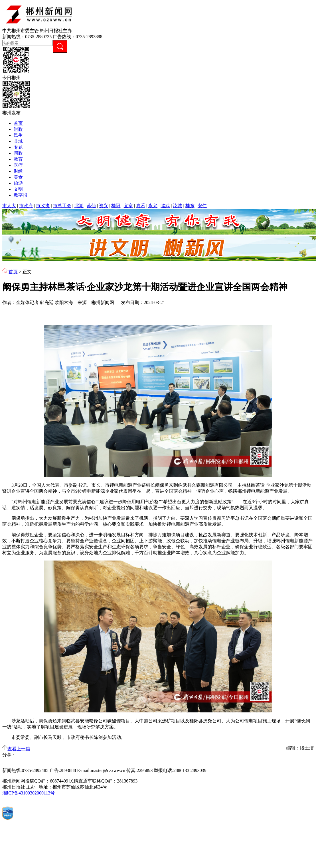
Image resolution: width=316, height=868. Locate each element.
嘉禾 (141, 206)
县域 (18, 141)
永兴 (153, 206)
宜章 (128, 206)
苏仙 (91, 206)
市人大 (9, 206)
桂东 (190, 206)
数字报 (21, 195)
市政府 (26, 206)
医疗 (18, 165)
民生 (18, 135)
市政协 (43, 206)
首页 (18, 123)
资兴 (104, 206)
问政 (18, 153)
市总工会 (62, 206)
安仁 (202, 206)
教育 (18, 159)
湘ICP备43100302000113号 (29, 793)
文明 (18, 189)
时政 (18, 129)
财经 (18, 171)
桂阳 (116, 206)
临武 (165, 206)
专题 (18, 147)
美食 (18, 177)
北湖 (79, 206)
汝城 (177, 206)
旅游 (18, 183)
